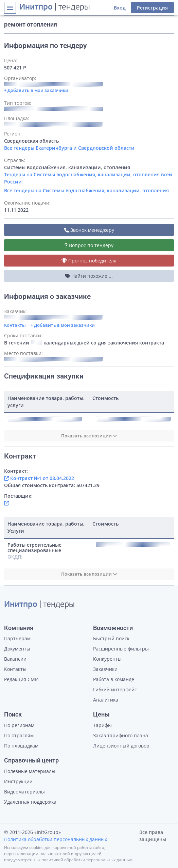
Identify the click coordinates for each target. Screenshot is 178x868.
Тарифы (102, 725)
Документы (17, 649)
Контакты (15, 325)
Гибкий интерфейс (115, 689)
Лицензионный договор (121, 746)
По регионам (19, 725)
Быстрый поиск (111, 638)
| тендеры (55, 7)
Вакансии (15, 659)
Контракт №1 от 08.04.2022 (39, 478)
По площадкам (21, 746)
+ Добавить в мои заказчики (63, 325)
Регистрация (152, 8)
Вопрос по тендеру (89, 245)
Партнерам (17, 638)
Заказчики (105, 669)
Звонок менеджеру (89, 230)
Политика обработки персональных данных (56, 839)
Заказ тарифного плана (121, 735)
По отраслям (19, 735)
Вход (120, 8)
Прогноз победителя (89, 261)
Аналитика (106, 700)
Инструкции (18, 781)
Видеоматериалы (24, 792)
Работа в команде (114, 679)
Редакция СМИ (21, 679)
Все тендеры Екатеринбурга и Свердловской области (69, 148)
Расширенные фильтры (121, 649)
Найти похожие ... (89, 276)
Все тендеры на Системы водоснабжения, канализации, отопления (86, 190)
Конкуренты (107, 659)
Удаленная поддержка (30, 802)
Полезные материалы (30, 771)
